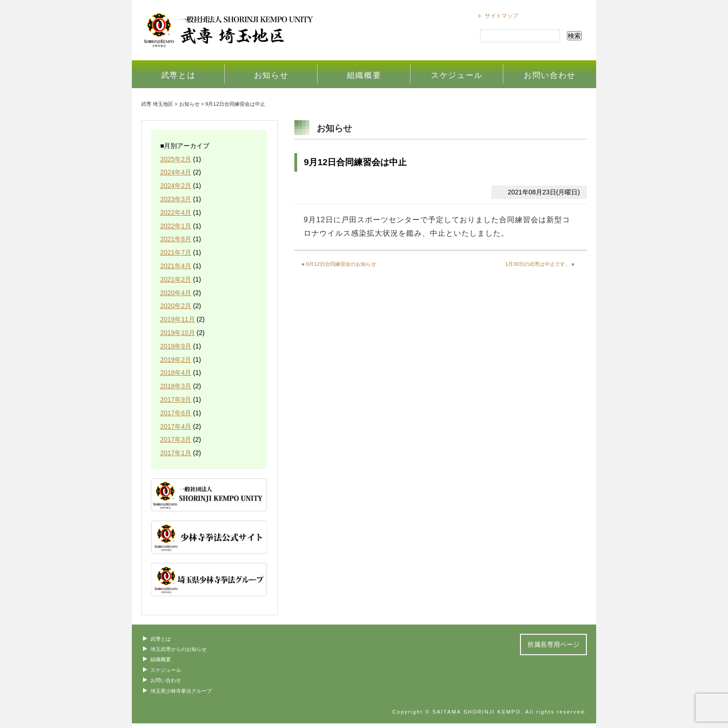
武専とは (179, 75)
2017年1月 (176, 453)
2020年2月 (176, 306)
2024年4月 (176, 172)
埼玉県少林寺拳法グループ (181, 691)
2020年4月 (176, 293)
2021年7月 (176, 252)
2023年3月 (176, 199)
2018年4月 (176, 373)
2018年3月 (176, 386)
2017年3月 (176, 439)
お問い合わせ (550, 75)
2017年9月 (176, 399)
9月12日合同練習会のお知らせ (341, 264)
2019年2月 (176, 360)
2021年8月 (176, 239)
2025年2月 (176, 159)
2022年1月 (176, 226)
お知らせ (271, 75)
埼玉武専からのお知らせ (179, 649)
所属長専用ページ (553, 644)
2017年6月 (176, 413)
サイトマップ (501, 16)
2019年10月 (178, 333)
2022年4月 (176, 213)
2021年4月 (176, 266)
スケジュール (457, 75)
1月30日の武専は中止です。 (538, 264)
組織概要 (364, 75)
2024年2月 (176, 186)
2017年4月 (176, 426)
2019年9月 (176, 346)
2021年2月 (176, 279)
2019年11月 (178, 319)
